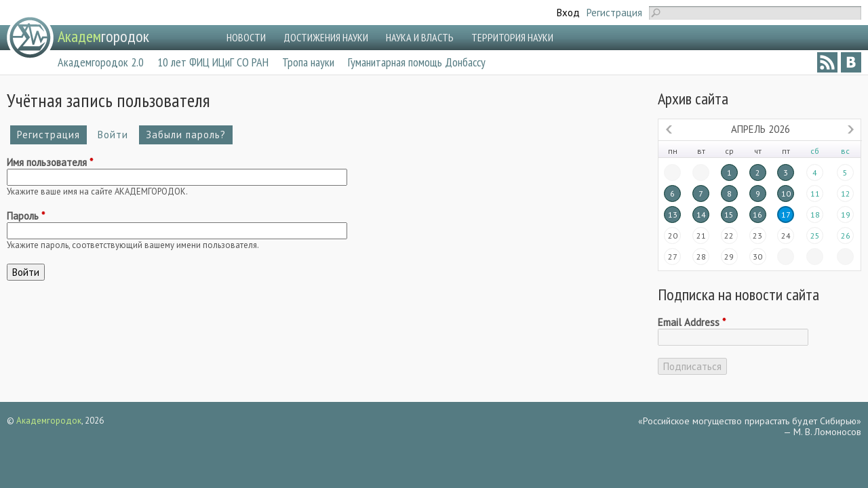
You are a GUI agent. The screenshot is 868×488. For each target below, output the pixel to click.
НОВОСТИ (246, 37)
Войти (116, 135)
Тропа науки (308, 62)
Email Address (692, 323)
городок (103, 36)
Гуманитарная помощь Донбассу (417, 62)
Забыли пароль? (186, 135)
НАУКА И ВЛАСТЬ (420, 37)
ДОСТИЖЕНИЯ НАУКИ (326, 37)
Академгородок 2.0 (101, 62)
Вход (568, 13)
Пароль (26, 216)
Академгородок (49, 421)
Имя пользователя (50, 163)
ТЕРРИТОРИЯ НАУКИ (512, 37)
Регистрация (614, 13)
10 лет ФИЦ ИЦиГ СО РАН (213, 62)
